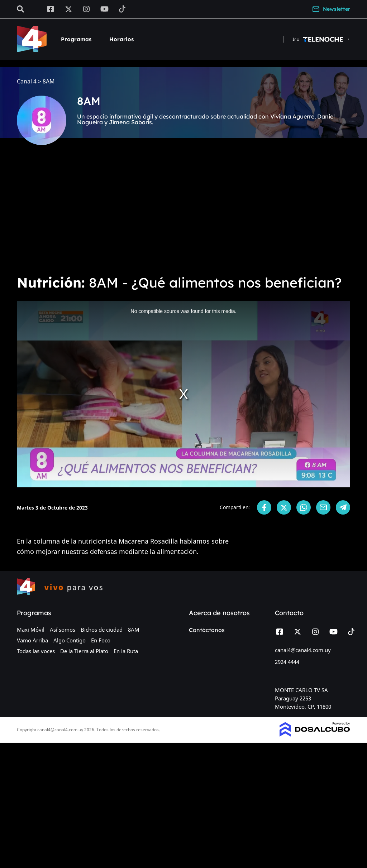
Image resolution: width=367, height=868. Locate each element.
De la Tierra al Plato (84, 651)
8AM (134, 630)
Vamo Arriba (32, 640)
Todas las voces (36, 651)
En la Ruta (126, 651)
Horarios (121, 39)
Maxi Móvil (31, 630)
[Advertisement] (183, 215)
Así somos (63, 630)
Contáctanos (207, 630)
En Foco (101, 640)
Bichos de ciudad (102, 630)
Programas (76, 39)
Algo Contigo (70, 640)
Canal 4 (27, 81)
